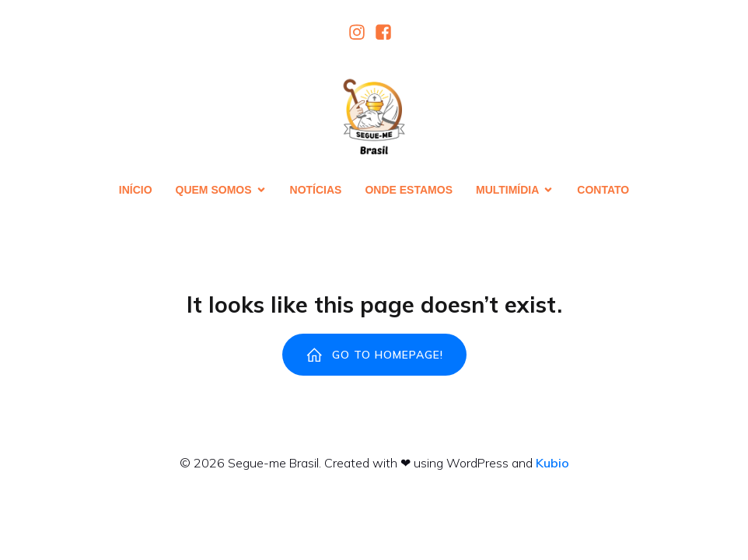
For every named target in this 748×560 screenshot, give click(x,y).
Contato (603, 191)
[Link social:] (361, 33)
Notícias (316, 191)
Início (136, 191)
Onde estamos (409, 191)
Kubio (552, 466)
